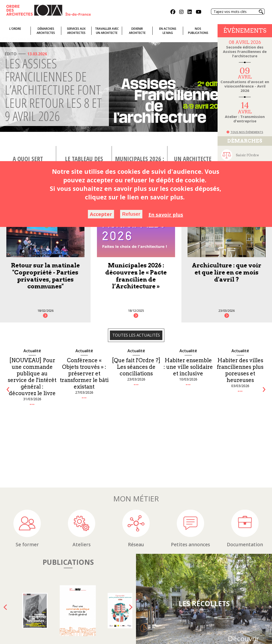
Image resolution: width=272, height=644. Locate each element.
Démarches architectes (46, 31)
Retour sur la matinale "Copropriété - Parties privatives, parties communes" (45, 276)
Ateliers (82, 481)
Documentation (245, 481)
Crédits (177, 638)
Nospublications (198, 31)
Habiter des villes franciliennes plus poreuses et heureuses (240, 370)
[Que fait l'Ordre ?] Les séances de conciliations (136, 367)
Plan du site (127, 638)
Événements (245, 31)
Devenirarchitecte (137, 31)
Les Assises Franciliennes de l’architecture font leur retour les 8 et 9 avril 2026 (53, 89)
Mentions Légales (154, 638)
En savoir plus (166, 215)
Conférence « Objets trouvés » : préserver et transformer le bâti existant (84, 373)
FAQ (111, 638)
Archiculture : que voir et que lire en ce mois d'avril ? (227, 272)
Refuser (131, 214)
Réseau (136, 481)
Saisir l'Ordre (247, 155)
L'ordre (15, 29)
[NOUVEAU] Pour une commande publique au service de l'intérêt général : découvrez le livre (32, 377)
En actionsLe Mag (168, 31)
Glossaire (97, 638)
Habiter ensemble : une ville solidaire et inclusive (188, 367)
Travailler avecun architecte (107, 31)
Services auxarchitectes (76, 31)
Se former (27, 481)
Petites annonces (190, 481)
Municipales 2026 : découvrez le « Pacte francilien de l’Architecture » (136, 276)
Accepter (101, 214)
